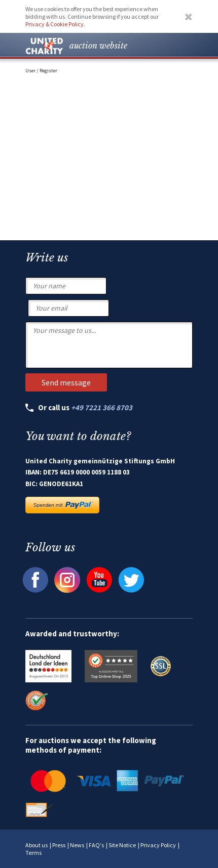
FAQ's (96, 845)
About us (37, 845)
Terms (33, 853)
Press (59, 845)
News (77, 845)
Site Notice (122, 845)
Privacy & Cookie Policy (55, 24)
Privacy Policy (158, 845)
